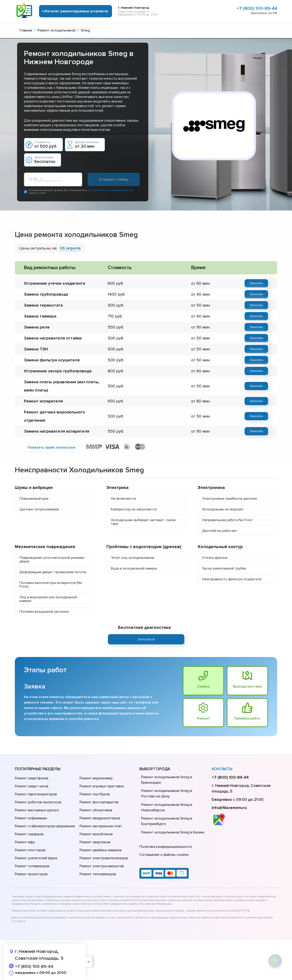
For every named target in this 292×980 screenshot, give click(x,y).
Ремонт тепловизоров (98, 874)
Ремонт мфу (25, 842)
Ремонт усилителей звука (36, 858)
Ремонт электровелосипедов (104, 858)
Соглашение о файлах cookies (164, 855)
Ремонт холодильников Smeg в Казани (173, 832)
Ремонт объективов (96, 810)
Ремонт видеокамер (96, 778)
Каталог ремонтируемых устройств (76, 11)
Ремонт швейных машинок (101, 850)
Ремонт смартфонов (32, 778)
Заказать (256, 283)
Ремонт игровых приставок (102, 786)
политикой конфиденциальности (112, 190)
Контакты (222, 769)
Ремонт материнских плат (101, 826)
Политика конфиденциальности (166, 847)
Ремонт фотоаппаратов (99, 802)
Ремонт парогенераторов (36, 794)
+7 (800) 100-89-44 (257, 8)
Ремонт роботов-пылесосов (38, 802)
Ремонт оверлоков (95, 842)
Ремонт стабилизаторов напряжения (45, 826)
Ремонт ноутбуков (95, 794)
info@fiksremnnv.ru (229, 808)
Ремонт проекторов (31, 874)
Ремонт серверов (29, 834)
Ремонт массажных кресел (37, 810)
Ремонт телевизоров (32, 866)
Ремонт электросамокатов (102, 866)
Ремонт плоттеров (30, 850)
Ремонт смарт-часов (32, 786)
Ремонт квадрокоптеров (100, 818)
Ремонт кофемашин (31, 818)
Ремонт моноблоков (96, 834)
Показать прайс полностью (52, 447)
